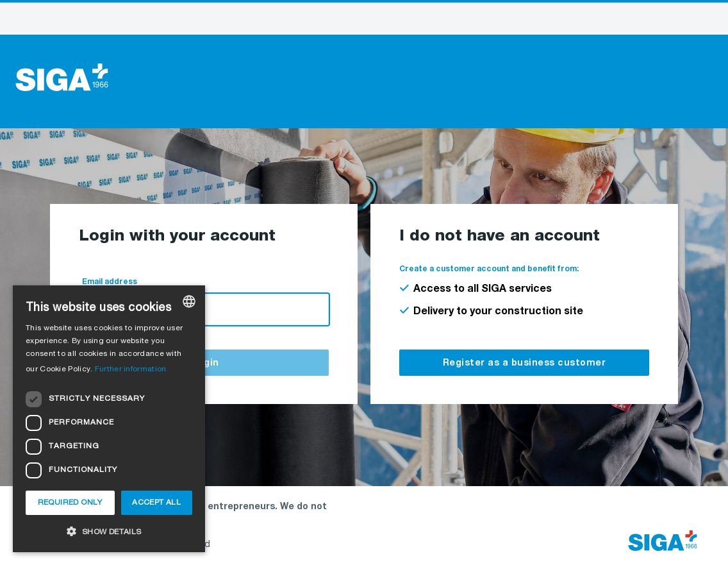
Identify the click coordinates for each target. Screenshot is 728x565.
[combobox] (189, 301)
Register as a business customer (525, 364)
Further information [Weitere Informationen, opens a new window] (131, 369)
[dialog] (109, 419)
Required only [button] (70, 503)
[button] (109, 531)
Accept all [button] (156, 503)
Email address (110, 282)
